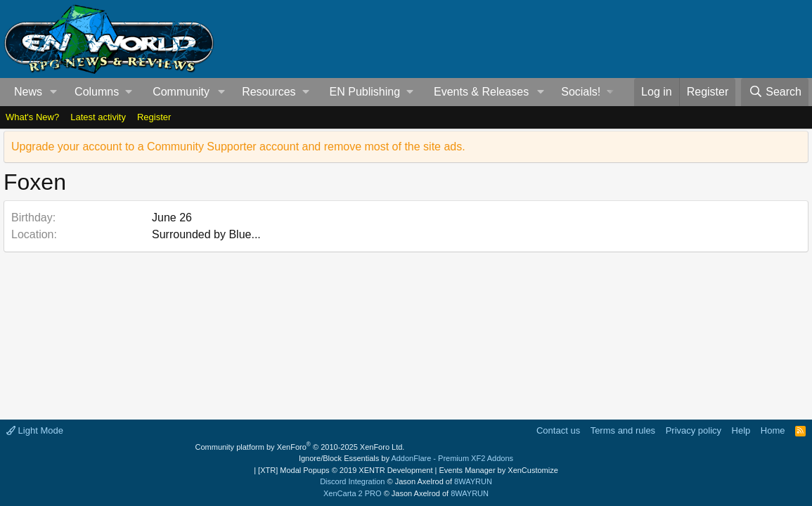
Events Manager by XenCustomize (498, 470)
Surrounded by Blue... (206, 234)
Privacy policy (694, 430)
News (28, 92)
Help (741, 430)
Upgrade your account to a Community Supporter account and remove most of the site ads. (238, 147)
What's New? (32, 117)
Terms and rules (623, 430)
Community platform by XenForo (300, 447)
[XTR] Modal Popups (345, 470)
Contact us (558, 430)
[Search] (775, 92)
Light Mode (35, 430)
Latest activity (98, 117)
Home (773, 430)
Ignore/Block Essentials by (406, 458)
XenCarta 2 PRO (353, 493)
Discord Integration (352, 481)
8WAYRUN (473, 481)
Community (181, 92)
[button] (54, 92)
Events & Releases (481, 92)
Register (154, 117)
